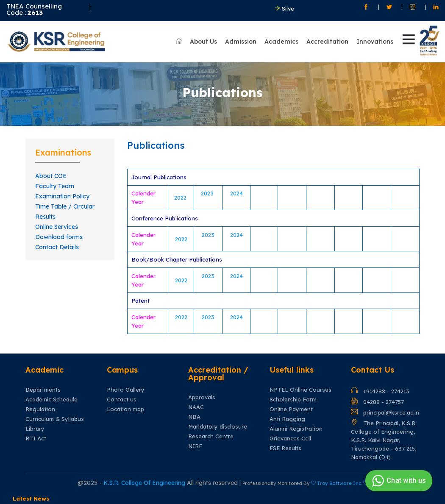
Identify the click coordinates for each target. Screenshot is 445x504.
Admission (241, 42)
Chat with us (398, 481)
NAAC (196, 407)
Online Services (57, 227)
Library (35, 429)
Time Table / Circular (65, 206)
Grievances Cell (290, 439)
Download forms (59, 237)
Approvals (202, 397)
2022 (181, 198)
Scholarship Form (293, 400)
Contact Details (57, 247)
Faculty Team (55, 186)
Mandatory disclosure (218, 427)
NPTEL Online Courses (300, 390)
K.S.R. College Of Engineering (145, 483)
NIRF (195, 446)
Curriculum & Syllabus (55, 419)
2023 (208, 193)
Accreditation (327, 42)
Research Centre (211, 436)
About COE (51, 176)
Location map (125, 409)
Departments (43, 390)
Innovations (375, 42)
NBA (194, 417)
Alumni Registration (296, 429)
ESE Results (285, 448)
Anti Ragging (287, 419)
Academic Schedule (51, 400)
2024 (236, 193)
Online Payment (291, 409)
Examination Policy (62, 196)
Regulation (40, 409)
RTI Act (36, 439)
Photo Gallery (126, 390)
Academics (281, 42)
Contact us (122, 400)
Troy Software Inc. (339, 483)
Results (45, 217)
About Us (203, 42)
